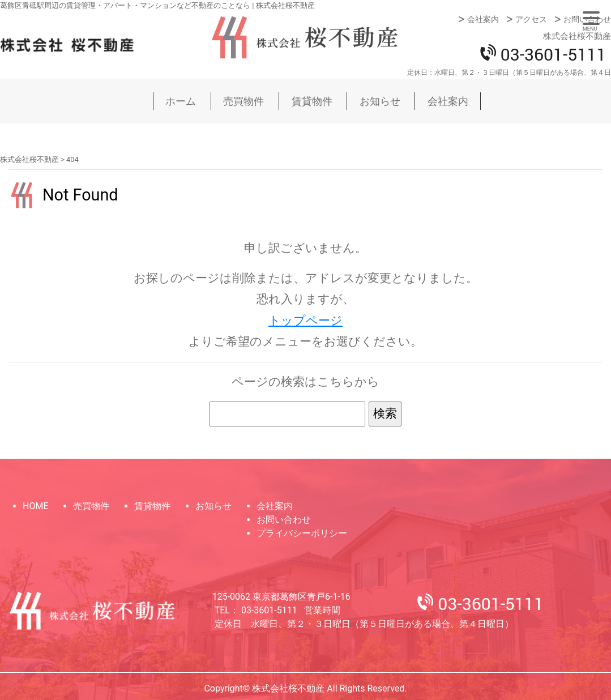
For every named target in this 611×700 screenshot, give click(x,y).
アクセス (531, 19)
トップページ (305, 321)
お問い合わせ (587, 19)
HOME (35, 506)
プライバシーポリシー (302, 533)
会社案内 (483, 19)
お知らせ (380, 101)
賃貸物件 (312, 101)
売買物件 (243, 101)
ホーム (181, 101)
